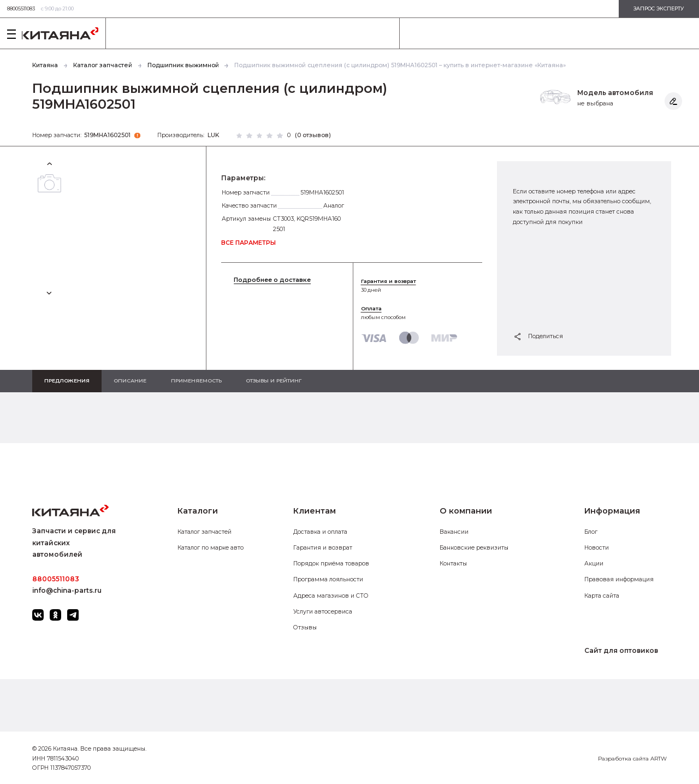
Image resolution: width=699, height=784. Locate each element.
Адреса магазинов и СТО (331, 595)
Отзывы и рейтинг (275, 381)
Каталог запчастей (205, 531)
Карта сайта (602, 595)
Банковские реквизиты (474, 547)
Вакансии (454, 531)
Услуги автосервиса (323, 611)
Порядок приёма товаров (331, 563)
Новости (597, 547)
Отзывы (305, 627)
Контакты (453, 563)
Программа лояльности (328, 579)
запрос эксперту (659, 8)
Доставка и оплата (320, 531)
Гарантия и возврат (389, 281)
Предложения (67, 381)
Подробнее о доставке (272, 280)
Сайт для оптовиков (621, 650)
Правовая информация (619, 579)
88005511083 (21, 8)
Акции (594, 563)
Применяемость (197, 381)
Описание (131, 381)
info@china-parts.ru (67, 590)
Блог (591, 531)
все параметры (248, 243)
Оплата (371, 308)
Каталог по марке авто (211, 547)
